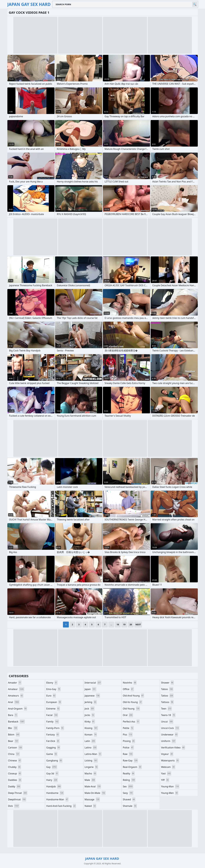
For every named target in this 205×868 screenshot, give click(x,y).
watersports (170, 760)
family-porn (55, 728)
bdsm (14, 735)
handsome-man (57, 799)
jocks (90, 715)
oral (128, 715)
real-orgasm (132, 767)
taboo (167, 689)
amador (15, 683)
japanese (92, 696)
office (128, 689)
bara (13, 715)
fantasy (53, 735)
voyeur (167, 754)
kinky (90, 722)
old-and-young (133, 696)
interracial (93, 683)
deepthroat (17, 799)
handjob (54, 786)
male (90, 780)
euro (51, 696)
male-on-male (95, 793)
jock (90, 709)
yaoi (166, 773)
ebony (52, 683)
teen (166, 709)
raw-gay (130, 760)
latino (91, 748)
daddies (15, 780)
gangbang (54, 760)
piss (128, 735)
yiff (165, 780)
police (128, 748)
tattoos (167, 702)
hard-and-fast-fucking (61, 806)
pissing (129, 741)
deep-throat (18, 793)
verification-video (173, 748)
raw (128, 754)
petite (128, 728)
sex (128, 786)
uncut (167, 722)
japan (90, 689)
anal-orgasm (18, 709)
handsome (55, 793)
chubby (15, 767)
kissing (91, 728)
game (52, 754)
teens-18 (168, 715)
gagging (53, 748)
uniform (168, 741)
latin (90, 741)
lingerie (91, 767)
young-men (170, 793)
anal (14, 702)
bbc (13, 728)
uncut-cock (170, 728)
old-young (131, 709)
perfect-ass (131, 722)
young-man (170, 786)
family (53, 722)
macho (91, 773)
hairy (52, 780)
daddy (14, 786)
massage (92, 799)
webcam (168, 767)
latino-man (93, 754)
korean (91, 735)
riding (129, 780)
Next (138, 624)
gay (52, 767)
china (14, 754)
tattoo (167, 696)
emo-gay (53, 689)
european (54, 702)
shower (167, 683)
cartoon (15, 748)
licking (91, 760)
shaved (129, 799)
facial (52, 715)
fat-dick (53, 741)
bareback (17, 722)
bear (13, 741)
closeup (15, 773)
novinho (130, 683)
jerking (91, 702)
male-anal (93, 786)
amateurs (16, 696)
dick (14, 806)
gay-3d (52, 773)
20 (131, 624)
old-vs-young (132, 702)
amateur (16, 689)
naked (90, 806)
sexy (128, 793)
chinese (15, 760)
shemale (130, 806)
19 (124, 624)
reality (129, 773)
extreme (53, 709)
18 (118, 624)
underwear (170, 735)
